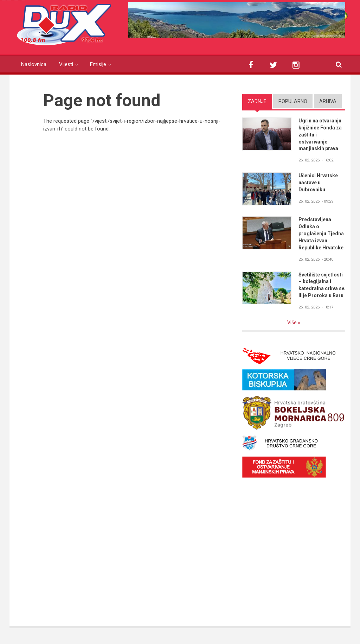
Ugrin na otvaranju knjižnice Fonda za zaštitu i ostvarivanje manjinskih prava (320, 135)
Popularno (293, 101)
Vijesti (66, 64)
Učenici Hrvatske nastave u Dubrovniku (318, 183)
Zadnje (257, 101)
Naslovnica (34, 64)
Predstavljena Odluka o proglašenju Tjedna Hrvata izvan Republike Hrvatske (321, 234)
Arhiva (328, 101)
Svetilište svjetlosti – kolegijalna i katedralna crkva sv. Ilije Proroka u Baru (322, 285)
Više (292, 323)
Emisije (98, 64)
